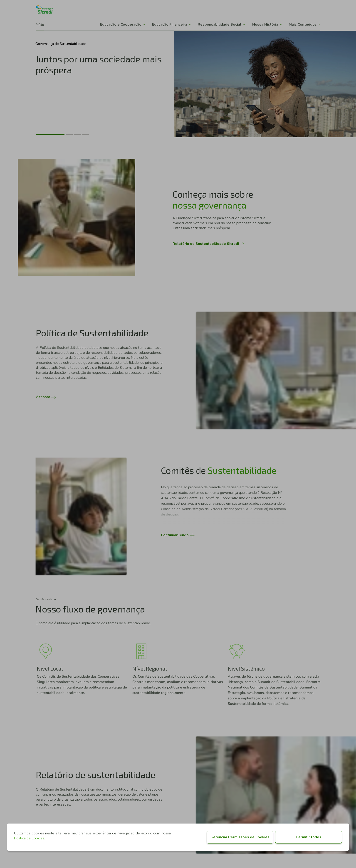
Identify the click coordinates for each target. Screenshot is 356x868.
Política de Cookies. (30, 838)
